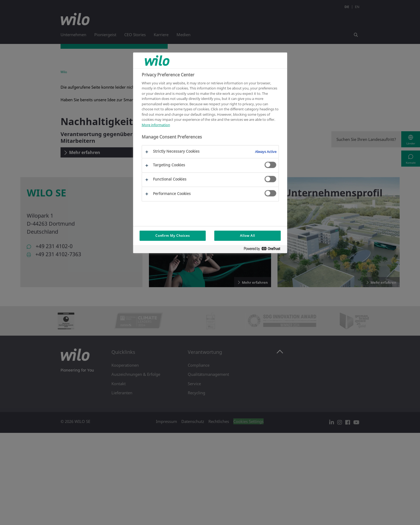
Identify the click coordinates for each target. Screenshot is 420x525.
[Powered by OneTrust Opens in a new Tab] (264, 250)
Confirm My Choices (173, 236)
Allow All (247, 236)
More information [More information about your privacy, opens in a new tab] (156, 125)
